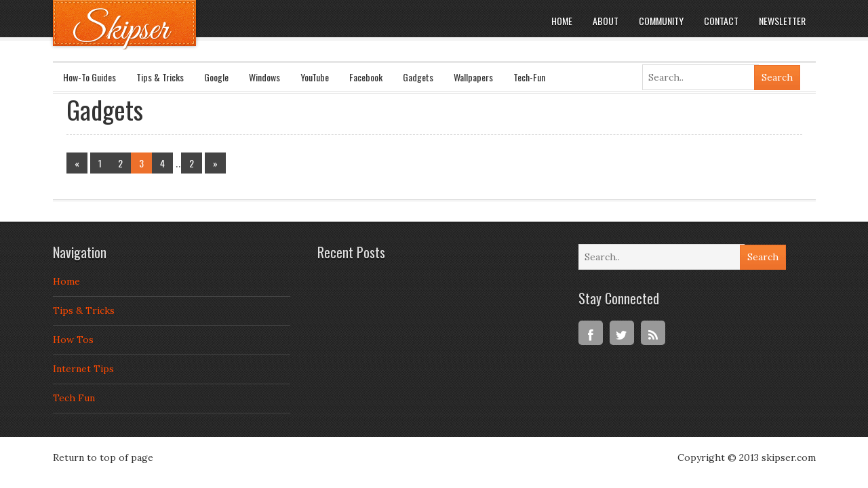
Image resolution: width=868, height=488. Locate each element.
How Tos (73, 340)
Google (216, 77)
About (606, 21)
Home (562, 21)
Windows (264, 77)
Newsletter (782, 21)
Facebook (366, 77)
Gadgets (418, 77)
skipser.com (789, 457)
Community (661, 21)
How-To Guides (90, 77)
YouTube (315, 77)
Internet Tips (83, 369)
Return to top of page (103, 457)
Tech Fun (74, 398)
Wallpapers (473, 77)
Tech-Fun (529, 77)
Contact (721, 21)
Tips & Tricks (160, 77)
